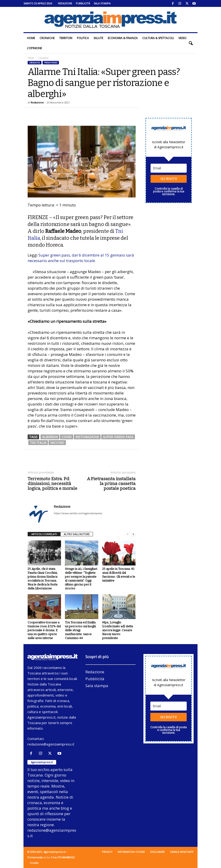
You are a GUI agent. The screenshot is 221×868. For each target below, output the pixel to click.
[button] (191, 43)
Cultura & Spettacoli (158, 38)
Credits (34, 863)
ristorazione (87, 437)
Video (182, 38)
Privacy (107, 852)
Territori (66, 38)
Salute (98, 38)
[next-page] (133, 534)
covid (67, 437)
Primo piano (51, 63)
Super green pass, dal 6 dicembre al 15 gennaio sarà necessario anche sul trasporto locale (81, 258)
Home (31, 38)
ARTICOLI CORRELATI (44, 534)
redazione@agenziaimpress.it (51, 744)
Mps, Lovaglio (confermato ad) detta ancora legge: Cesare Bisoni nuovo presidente (118, 630)
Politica (83, 38)
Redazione (65, 3)
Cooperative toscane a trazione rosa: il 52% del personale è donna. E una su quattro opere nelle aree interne (44, 630)
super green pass (118, 437)
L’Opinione (34, 48)
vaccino (57, 443)
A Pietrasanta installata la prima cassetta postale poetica (111, 484)
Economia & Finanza (123, 38)
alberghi (50, 437)
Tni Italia (38, 443)
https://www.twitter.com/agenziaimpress (78, 513)
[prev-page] (128, 534)
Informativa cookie (131, 852)
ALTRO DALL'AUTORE (77, 534)
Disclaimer (157, 852)
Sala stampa (102, 3)
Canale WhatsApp (182, 852)
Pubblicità (83, 3)
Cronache (47, 38)
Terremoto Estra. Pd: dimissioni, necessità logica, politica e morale (52, 484)
